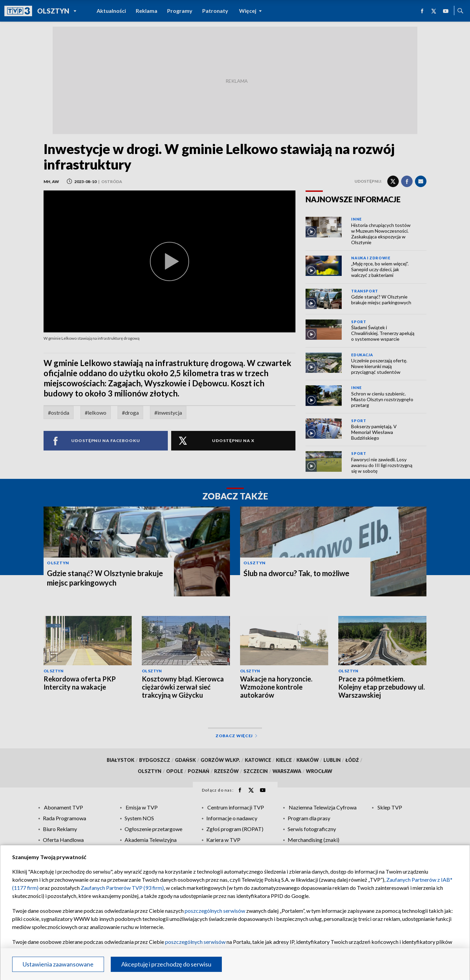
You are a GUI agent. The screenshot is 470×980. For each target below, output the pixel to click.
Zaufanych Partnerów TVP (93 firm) (122, 888)
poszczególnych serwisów (215, 911)
